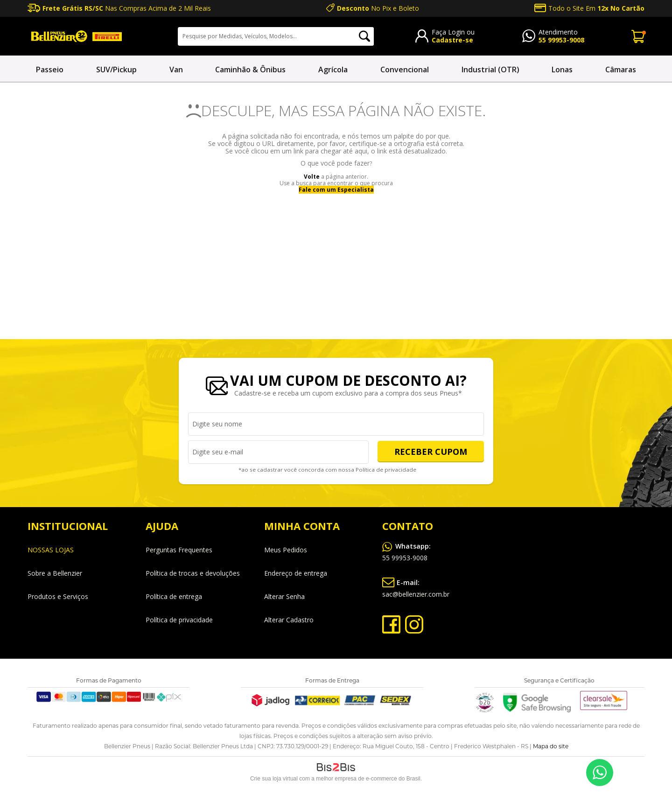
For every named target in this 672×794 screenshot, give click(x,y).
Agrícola (333, 70)
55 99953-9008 (561, 40)
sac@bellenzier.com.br (416, 586)
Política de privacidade (386, 470)
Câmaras (621, 70)
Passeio (50, 70)
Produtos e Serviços (58, 596)
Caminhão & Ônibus (250, 70)
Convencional (405, 70)
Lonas (562, 70)
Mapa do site (551, 746)
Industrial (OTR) (490, 70)
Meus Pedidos (286, 550)
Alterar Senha (284, 596)
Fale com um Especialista (336, 190)
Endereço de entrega (296, 573)
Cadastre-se (452, 40)
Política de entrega (174, 596)
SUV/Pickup (116, 70)
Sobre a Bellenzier (55, 573)
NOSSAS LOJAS (51, 550)
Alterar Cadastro (289, 620)
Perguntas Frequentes (179, 550)
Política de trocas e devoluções (193, 573)
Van (176, 70)
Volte (312, 177)
